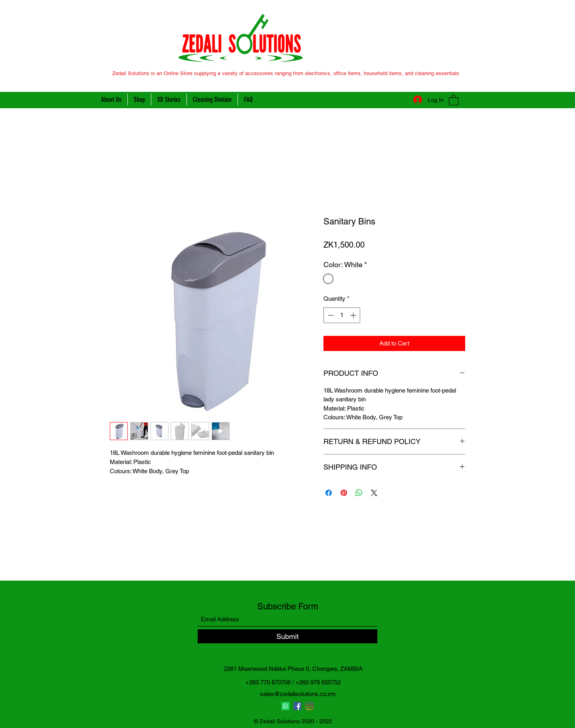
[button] (454, 100)
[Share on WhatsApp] (359, 493)
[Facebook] (297, 706)
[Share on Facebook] (329, 493)
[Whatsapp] (286, 706)
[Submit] (287, 636)
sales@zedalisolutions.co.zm (298, 694)
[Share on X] (374, 493)
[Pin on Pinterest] (344, 493)
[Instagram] (309, 706)
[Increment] (354, 315)
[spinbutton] (342, 315)
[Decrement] (330, 315)
